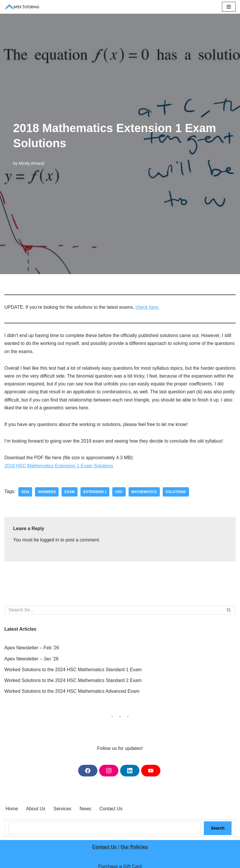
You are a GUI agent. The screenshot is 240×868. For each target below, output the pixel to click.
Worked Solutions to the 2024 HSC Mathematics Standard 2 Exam (73, 680)
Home (12, 809)
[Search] (113, 610)
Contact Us (111, 809)
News (85, 809)
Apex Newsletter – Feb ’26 (32, 648)
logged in (50, 540)
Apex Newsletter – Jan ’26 (31, 659)
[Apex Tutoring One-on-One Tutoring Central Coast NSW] (23, 7)
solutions (176, 492)
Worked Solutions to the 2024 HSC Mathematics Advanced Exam (72, 691)
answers (47, 492)
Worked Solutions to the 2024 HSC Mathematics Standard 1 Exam (73, 670)
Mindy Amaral (31, 163)
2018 (25, 492)
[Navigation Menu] (229, 7)
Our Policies (134, 847)
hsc (119, 492)
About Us (36, 809)
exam (70, 492)
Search (218, 828)
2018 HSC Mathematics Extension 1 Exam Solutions (59, 466)
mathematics (144, 492)
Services (63, 809)
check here (147, 307)
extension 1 (95, 492)
